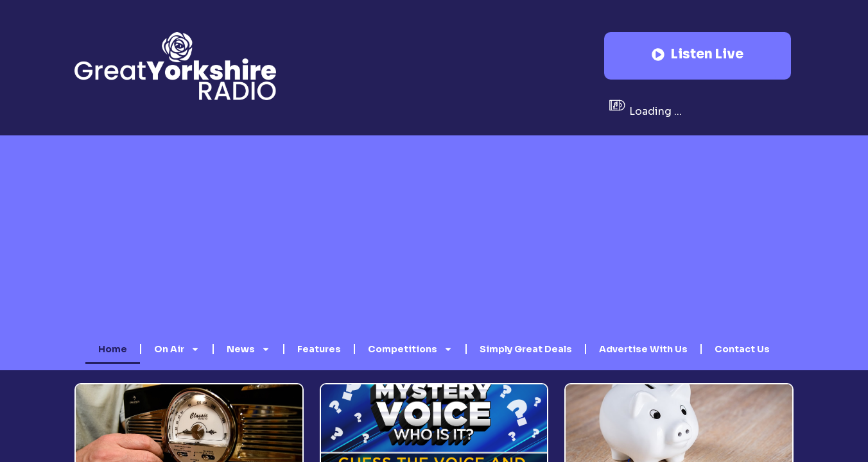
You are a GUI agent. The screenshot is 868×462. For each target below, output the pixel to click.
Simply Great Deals (526, 349)
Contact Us (742, 349)
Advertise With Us (643, 349)
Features (319, 349)
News (248, 349)
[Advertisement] (434, 238)
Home (113, 349)
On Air (177, 349)
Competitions (410, 349)
